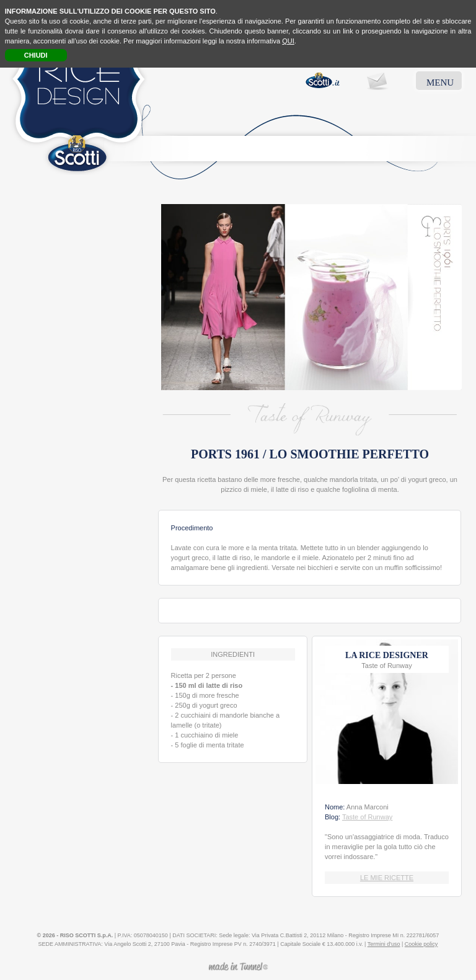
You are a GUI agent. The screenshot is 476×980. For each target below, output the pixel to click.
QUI (288, 41)
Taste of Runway (367, 817)
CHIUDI (36, 55)
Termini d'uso (384, 944)
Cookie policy (421, 944)
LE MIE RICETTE (387, 878)
